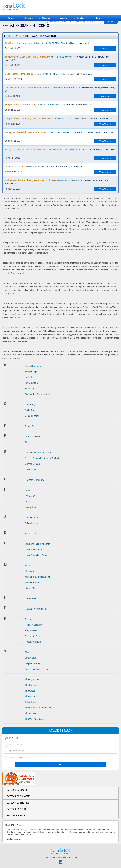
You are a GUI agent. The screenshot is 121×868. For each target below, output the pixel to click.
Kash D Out (31, 534)
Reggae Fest (31, 630)
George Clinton (32, 464)
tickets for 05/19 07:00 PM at (44, 166)
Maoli (27, 566)
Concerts (29, 18)
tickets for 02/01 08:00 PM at (49, 74)
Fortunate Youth (33, 437)
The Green (30, 691)
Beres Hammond (33, 366)
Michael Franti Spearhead (37, 577)
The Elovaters (32, 685)
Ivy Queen (30, 496)
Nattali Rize (31, 598)
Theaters (46, 18)
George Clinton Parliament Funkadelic (44, 458)
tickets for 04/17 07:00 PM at (60, 151)
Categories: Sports (17, 790)
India (27, 502)
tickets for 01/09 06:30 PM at (47, 43)
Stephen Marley (33, 663)
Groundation (31, 470)
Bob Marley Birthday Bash (38, 394)
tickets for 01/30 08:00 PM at (57, 58)
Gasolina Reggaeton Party (38, 453)
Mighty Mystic (32, 588)
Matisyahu (30, 571)
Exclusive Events (16, 816)
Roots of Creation (33, 625)
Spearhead (30, 658)
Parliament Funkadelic (36, 609)
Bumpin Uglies (32, 372)
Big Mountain (31, 383)
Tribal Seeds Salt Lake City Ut (40, 708)
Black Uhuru (31, 389)
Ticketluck (23, 7)
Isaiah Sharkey (32, 507)
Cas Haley (30, 405)
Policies (74, 858)
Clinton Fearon (32, 416)
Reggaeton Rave (33, 642)
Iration (28, 490)
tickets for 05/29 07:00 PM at (57, 182)
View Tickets (105, 49)
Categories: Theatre (18, 803)
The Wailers (31, 696)
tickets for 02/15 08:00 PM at (48, 105)
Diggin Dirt (30, 426)
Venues (63, 18)
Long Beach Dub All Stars (37, 544)
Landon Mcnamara (34, 550)
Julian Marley (31, 523)
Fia (26, 442)
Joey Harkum (31, 518)
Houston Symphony (35, 480)
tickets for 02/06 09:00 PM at (60, 89)
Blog (98, 18)
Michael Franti (32, 582)
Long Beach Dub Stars (36, 555)
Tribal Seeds (31, 702)
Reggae (29, 619)
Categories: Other (17, 809)
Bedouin (29, 377)
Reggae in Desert (33, 636)
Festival (81, 18)
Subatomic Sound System (38, 669)
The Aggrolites (32, 679)
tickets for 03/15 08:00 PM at (59, 134)
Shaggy (29, 652)
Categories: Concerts (19, 796)
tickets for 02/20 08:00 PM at (58, 119)
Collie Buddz (31, 410)
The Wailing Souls (34, 719)
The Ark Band (32, 713)
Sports (11, 18)
